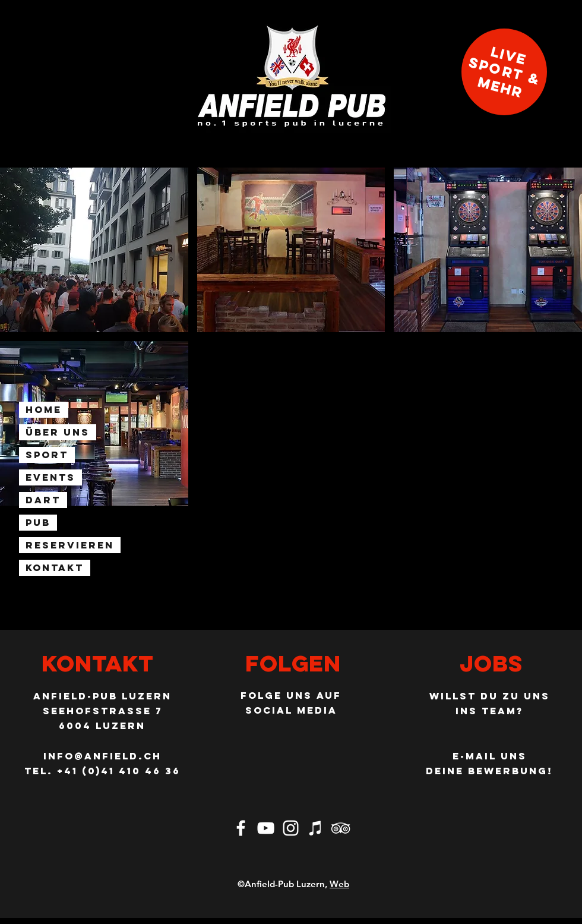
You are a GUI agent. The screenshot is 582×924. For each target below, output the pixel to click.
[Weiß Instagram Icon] (291, 828)
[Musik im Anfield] (316, 828)
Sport (47, 455)
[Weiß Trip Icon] (341, 828)
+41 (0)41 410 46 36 (119, 771)
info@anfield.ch (102, 756)
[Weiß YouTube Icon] (266, 828)
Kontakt (55, 567)
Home (44, 409)
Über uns (58, 432)
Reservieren (70, 545)
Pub (38, 522)
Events (50, 477)
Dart (43, 500)
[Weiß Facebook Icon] (241, 828)
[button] (94, 250)
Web (339, 884)
